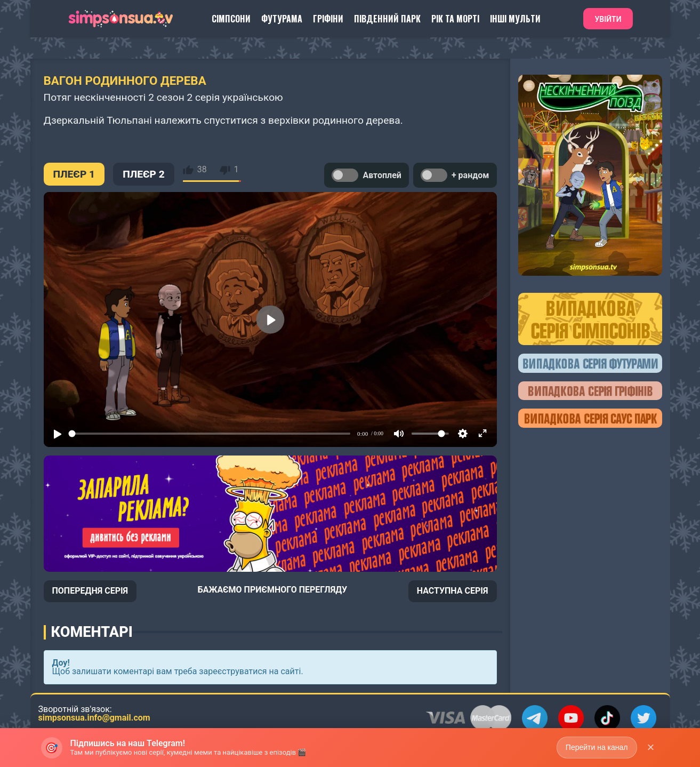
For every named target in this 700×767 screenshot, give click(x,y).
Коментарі (92, 632)
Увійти (608, 19)
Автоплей (366, 175)
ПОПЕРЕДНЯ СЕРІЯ (90, 591)
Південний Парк (387, 19)
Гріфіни (328, 19)
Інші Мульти (515, 19)
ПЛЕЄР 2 (144, 174)
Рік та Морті (455, 19)
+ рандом (455, 175)
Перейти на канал (597, 747)
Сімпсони (231, 19)
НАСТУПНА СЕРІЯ (453, 591)
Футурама (282, 19)
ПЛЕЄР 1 (74, 174)
